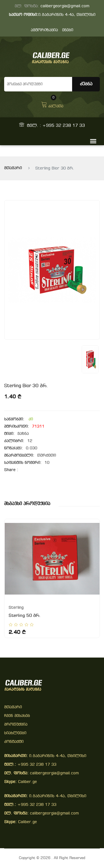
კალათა (52, 104)
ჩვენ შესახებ (17, 716)
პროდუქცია (16, 725)
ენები (68, 30)
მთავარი (13, 168)
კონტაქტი (14, 742)
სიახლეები (15, 733)
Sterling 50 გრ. (25, 616)
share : (11, 470)
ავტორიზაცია (44, 30)
